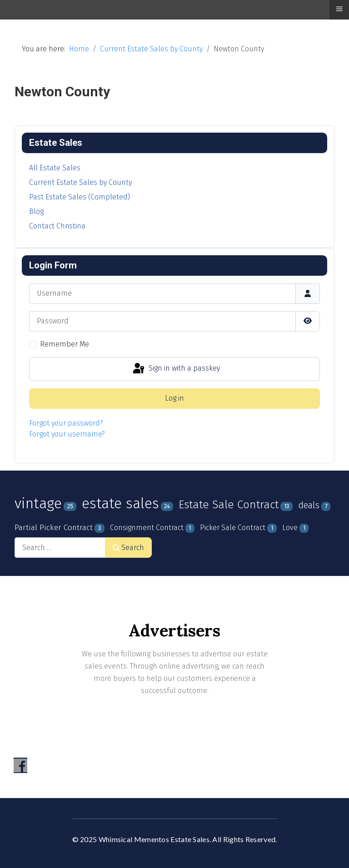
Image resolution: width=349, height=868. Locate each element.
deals (309, 505)
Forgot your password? (66, 423)
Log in (174, 398)
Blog (36, 211)
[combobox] (60, 548)
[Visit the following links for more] (20, 765)
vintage (38, 503)
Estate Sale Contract (229, 505)
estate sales (120, 503)
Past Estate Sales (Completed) (80, 197)
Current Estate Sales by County (80, 182)
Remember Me (65, 344)
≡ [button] (339, 9)
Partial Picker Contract (54, 528)
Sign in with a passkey (176, 369)
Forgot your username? (67, 434)
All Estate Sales (55, 168)
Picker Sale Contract (233, 528)
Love (290, 528)
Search (128, 548)
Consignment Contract (147, 528)
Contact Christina (57, 226)
